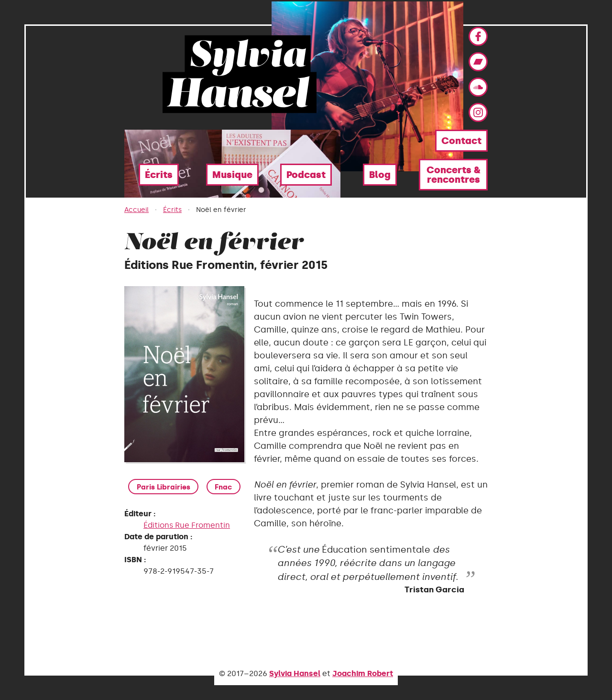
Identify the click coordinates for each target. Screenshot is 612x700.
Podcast (306, 175)
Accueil (137, 210)
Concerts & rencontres (454, 175)
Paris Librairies (164, 487)
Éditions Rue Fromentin (187, 526)
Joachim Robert (363, 673)
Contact (461, 141)
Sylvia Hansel (295, 673)
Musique (232, 175)
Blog (380, 175)
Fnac (224, 487)
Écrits (159, 175)
